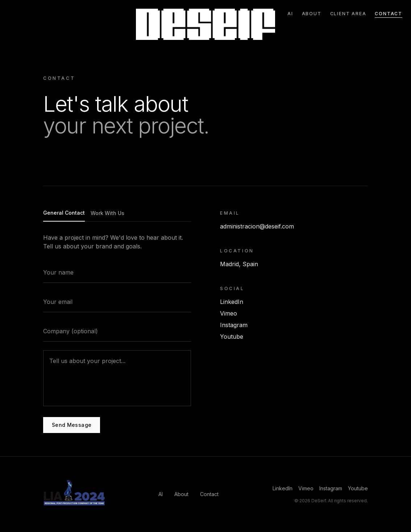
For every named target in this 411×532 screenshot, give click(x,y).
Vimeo (229, 315)
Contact (389, 14)
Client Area (348, 14)
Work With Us (107, 213)
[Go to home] (206, 24)
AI (290, 14)
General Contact (64, 213)
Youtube (232, 338)
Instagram (234, 327)
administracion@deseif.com (257, 228)
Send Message (72, 425)
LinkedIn (232, 304)
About (312, 14)
